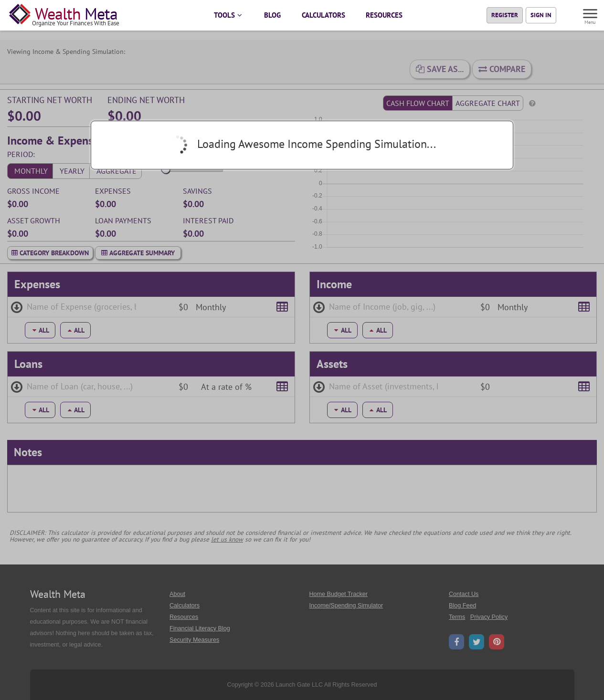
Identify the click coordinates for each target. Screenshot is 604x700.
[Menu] (591, 15)
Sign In (541, 15)
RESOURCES (384, 15)
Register (505, 15)
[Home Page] (66, 15)
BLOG (272, 15)
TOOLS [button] (228, 15)
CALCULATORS (323, 15)
